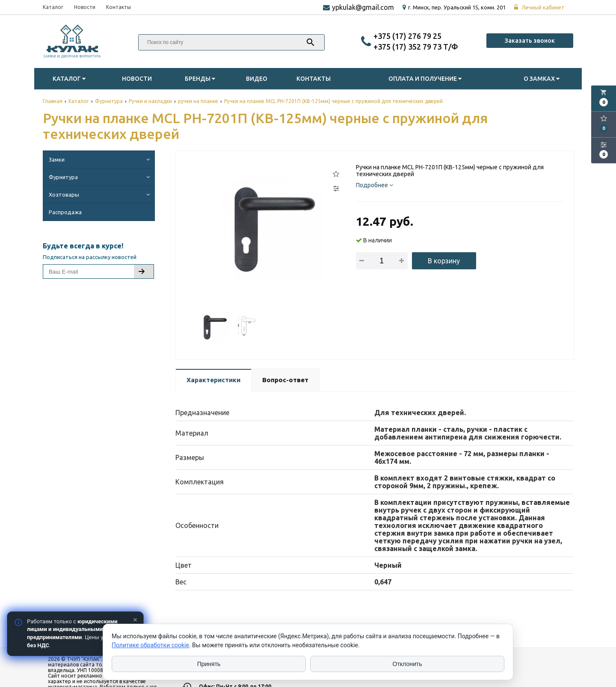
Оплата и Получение (426, 79)
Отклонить (407, 664)
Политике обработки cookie (150, 645)
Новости (85, 7)
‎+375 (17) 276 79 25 (407, 36)
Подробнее (375, 185)
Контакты (118, 7)
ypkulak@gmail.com (363, 7)
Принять (209, 664)
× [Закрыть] (135, 620)
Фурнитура (101, 177)
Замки (101, 159)
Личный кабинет (539, 7)
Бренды (201, 79)
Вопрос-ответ (285, 380)
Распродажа (65, 212)
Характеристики (213, 380)
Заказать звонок (530, 41)
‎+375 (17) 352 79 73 (408, 47)
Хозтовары (101, 195)
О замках (543, 79)
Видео (257, 79)
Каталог (53, 7)
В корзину (444, 261)
